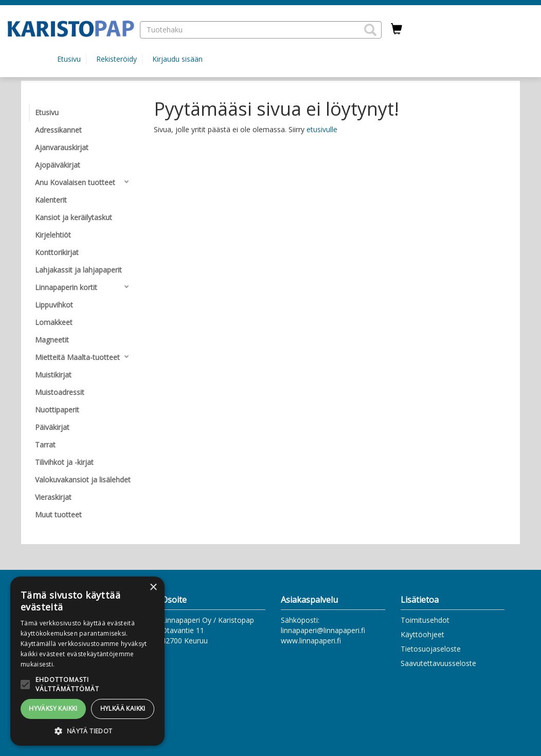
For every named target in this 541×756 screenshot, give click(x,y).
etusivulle (322, 129)
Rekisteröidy (116, 59)
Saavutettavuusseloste (438, 663)
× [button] (153, 588)
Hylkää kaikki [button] (123, 708)
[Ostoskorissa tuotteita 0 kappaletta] (396, 29)
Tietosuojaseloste (431, 649)
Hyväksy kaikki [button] (53, 708)
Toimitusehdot (425, 620)
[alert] (87, 661)
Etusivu (69, 59)
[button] (370, 30)
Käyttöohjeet (422, 634)
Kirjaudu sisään (177, 59)
